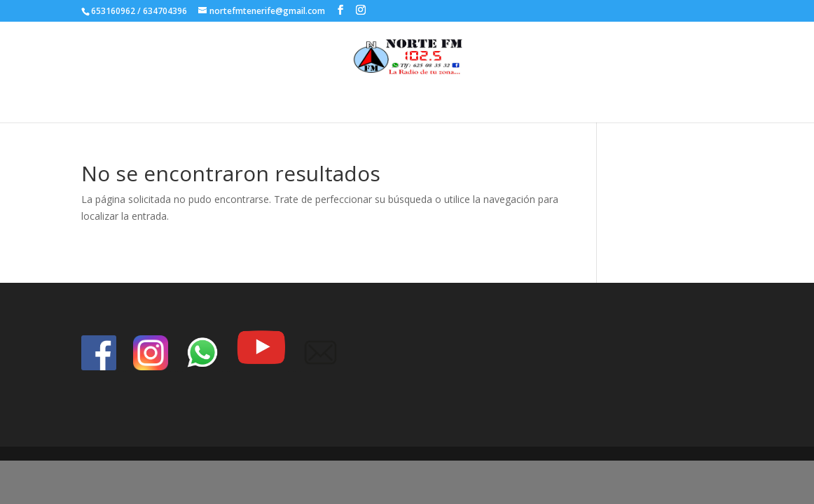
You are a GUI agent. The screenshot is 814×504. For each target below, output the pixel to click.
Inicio (387, 101)
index (427, 101)
